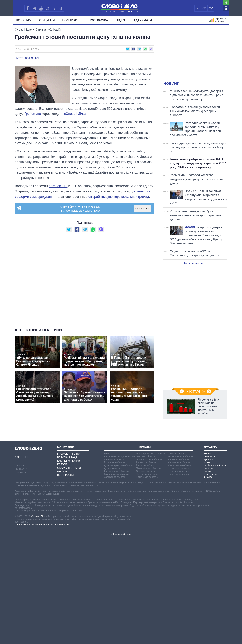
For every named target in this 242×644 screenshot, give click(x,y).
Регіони (145, 447)
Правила (20, 473)
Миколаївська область (148, 468)
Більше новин (195, 263)
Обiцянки (47, 20)
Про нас (20, 465)
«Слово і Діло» (39, 516)
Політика (208, 468)
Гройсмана (33, 114)
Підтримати (142, 20)
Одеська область (145, 471)
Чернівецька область (179, 471)
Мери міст (64, 471)
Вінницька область (114, 459)
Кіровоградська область (149, 459)
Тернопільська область (181, 456)
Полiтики (71, 20)
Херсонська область (179, 462)
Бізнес (207, 453)
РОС (211, 8)
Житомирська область (116, 471)
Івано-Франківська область (151, 453)
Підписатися (142, 209)
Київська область (145, 456)
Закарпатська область (116, 474)
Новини (24, 20)
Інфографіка (98, 20)
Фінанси (208, 477)
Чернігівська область (179, 474)
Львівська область (146, 465)
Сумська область (177, 453)
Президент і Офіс (68, 454)
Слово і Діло (23, 30)
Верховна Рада (67, 457)
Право (207, 471)
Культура (209, 459)
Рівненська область (147, 477)
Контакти (21, 469)
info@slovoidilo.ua (121, 534)
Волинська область (115, 462)
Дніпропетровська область (119, 465)
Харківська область (179, 459)
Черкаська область (178, 468)
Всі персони (65, 475)
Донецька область (114, 468)
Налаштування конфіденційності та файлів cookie (42, 525)
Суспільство (210, 474)
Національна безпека (215, 465)
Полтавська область (147, 474)
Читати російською (28, 58)
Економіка (209, 456)
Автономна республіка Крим (120, 456)
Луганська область (146, 462)
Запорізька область (115, 477)
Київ (106, 453)
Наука (207, 462)
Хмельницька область (180, 465)
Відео (120, 20)
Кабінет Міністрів (69, 461)
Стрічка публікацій (48, 30)
